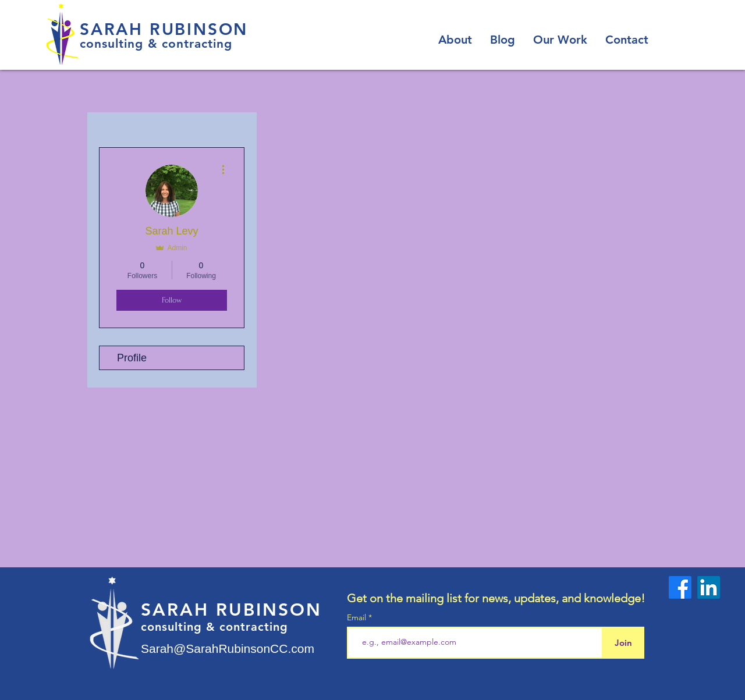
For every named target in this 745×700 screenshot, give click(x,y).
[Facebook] (680, 587)
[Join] (623, 643)
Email (358, 617)
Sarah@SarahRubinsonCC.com (228, 649)
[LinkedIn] (709, 587)
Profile (132, 358)
